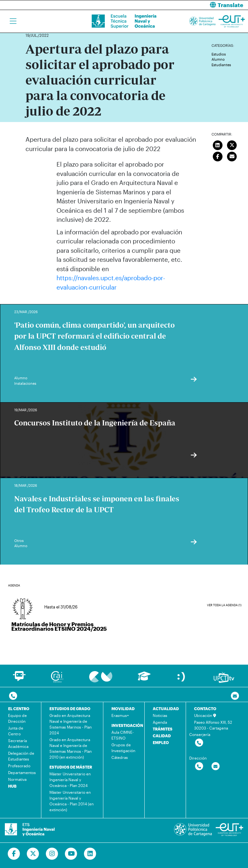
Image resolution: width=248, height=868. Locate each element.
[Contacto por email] (235, 696)
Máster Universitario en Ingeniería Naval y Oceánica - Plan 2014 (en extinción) (72, 801)
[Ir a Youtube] (71, 854)
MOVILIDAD (123, 709)
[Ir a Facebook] (14, 854)
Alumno (218, 59)
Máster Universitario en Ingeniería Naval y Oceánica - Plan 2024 (70, 780)
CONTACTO (205, 709)
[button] (188, 5)
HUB (12, 786)
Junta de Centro (16, 731)
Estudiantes (221, 65)
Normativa (17, 779)
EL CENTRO (19, 709)
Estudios (219, 54)
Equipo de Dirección (17, 718)
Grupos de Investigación (123, 748)
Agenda (160, 722)
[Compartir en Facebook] (218, 156)
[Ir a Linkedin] (90, 854)
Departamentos (22, 772)
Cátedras (120, 757)
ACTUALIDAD (166, 709)
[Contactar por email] (216, 766)
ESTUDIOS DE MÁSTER (71, 767)
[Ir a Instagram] (52, 854)
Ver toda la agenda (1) (224, 605)
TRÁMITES (163, 729)
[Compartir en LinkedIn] (218, 144)
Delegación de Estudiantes (21, 756)
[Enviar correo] (232, 156)
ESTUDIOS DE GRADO (70, 709)
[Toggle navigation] (13, 21)
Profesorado (19, 766)
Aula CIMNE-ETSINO (123, 735)
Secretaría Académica (18, 743)
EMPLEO (161, 742)
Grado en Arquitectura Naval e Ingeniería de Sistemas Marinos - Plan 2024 (71, 724)
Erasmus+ (120, 715)
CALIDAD (162, 736)
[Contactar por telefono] (13, 696)
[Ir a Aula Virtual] (144, 679)
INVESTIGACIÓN (127, 725)
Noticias (160, 715)
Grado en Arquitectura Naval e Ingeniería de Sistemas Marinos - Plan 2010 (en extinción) (71, 748)
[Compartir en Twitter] (232, 144)
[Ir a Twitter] (33, 854)
